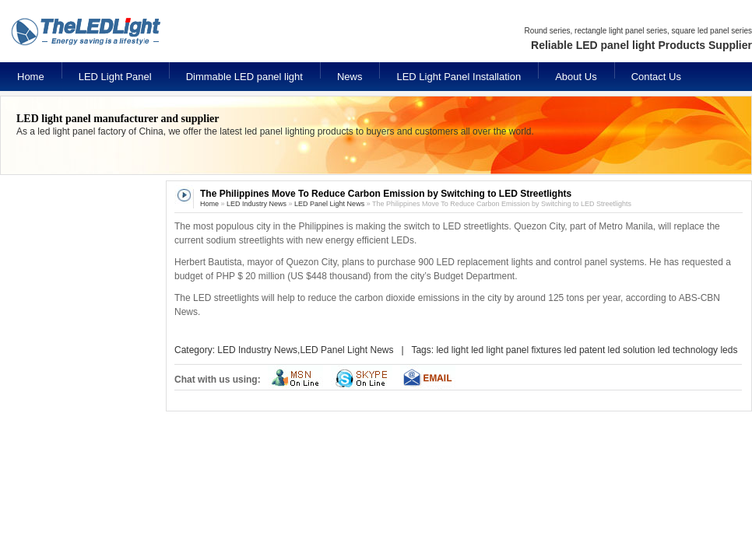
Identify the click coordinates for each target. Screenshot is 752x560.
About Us (576, 77)
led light (452, 350)
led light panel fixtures (516, 350)
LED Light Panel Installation (459, 77)
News (350, 77)
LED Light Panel (115, 77)
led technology (688, 350)
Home (31, 77)
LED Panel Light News (329, 204)
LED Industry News (257, 204)
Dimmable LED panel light (244, 77)
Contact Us (656, 77)
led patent (585, 350)
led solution (632, 350)
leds (729, 350)
